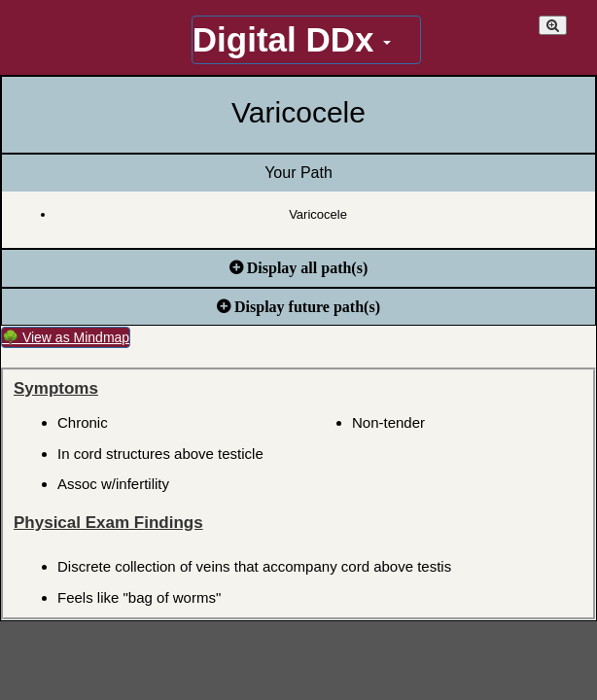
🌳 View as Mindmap (66, 337)
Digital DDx (292, 39)
